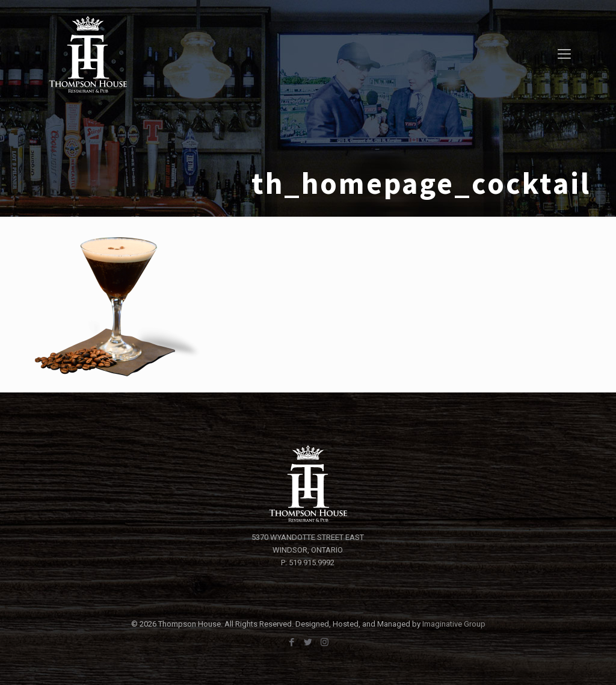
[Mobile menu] (564, 54)
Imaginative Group (454, 624)
